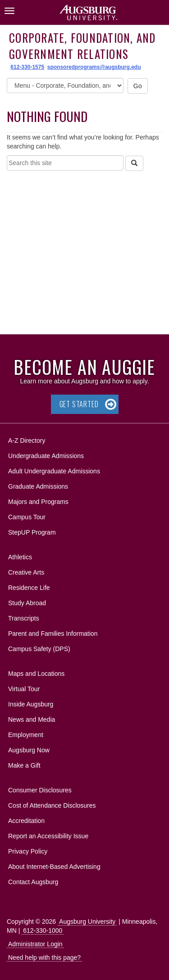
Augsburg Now (29, 750)
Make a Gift (24, 765)
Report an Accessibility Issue (48, 836)
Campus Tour (27, 517)
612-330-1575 (27, 67)
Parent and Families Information (53, 634)
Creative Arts (26, 572)
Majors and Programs (38, 500)
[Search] (134, 163)
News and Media (32, 719)
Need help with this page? (44, 958)
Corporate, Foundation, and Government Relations (82, 46)
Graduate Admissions (38, 486)
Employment (26, 735)
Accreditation (26, 821)
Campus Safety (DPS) (39, 649)
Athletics (20, 557)
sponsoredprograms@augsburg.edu (94, 67)
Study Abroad (27, 603)
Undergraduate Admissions (46, 456)
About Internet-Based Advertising (54, 867)
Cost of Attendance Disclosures (52, 805)
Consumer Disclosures (40, 790)
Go (138, 86)
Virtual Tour (24, 689)
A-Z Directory (27, 441)
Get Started (79, 404)
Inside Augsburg (31, 704)
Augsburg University (87, 922)
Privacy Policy (28, 851)
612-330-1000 (43, 931)
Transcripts (24, 618)
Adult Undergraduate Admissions (54, 471)
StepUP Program (32, 532)
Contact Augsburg (33, 882)
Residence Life (29, 588)
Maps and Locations (36, 674)
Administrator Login (35, 944)
